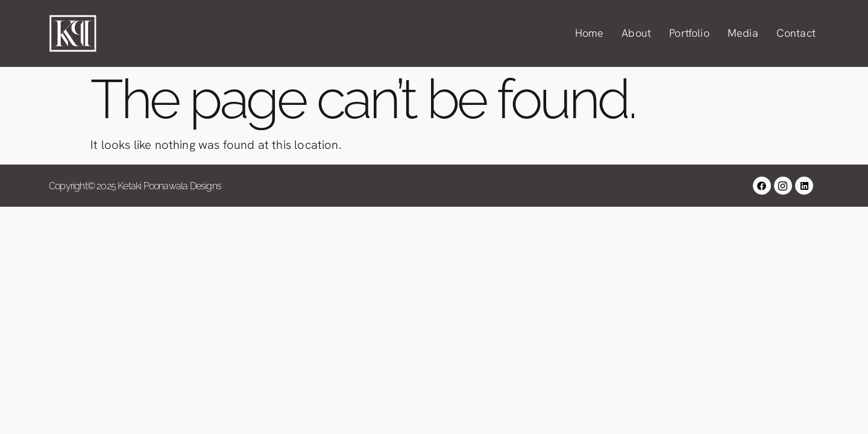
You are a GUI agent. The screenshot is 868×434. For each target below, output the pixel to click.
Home (590, 33)
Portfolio (689, 33)
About (636, 33)
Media (743, 33)
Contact (796, 33)
